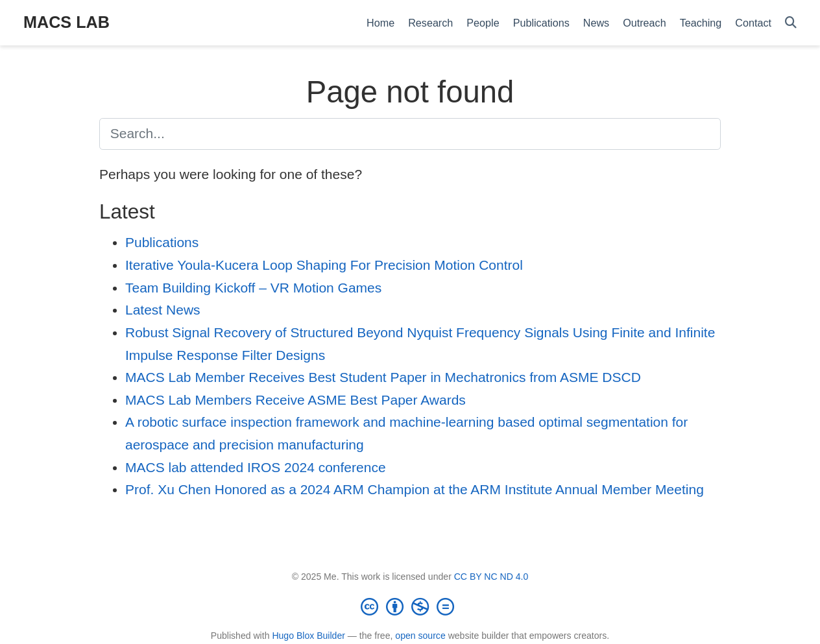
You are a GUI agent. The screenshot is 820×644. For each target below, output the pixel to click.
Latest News (163, 310)
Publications (162, 242)
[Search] (791, 23)
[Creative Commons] (410, 606)
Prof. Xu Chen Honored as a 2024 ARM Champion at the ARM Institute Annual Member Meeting (415, 489)
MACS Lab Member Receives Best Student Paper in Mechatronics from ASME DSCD (383, 377)
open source (420, 636)
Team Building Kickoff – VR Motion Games (253, 288)
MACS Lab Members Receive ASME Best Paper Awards (295, 400)
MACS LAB (66, 22)
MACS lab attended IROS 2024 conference (256, 467)
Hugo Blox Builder (308, 636)
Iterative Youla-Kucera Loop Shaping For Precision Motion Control (324, 265)
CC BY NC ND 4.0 (491, 577)
